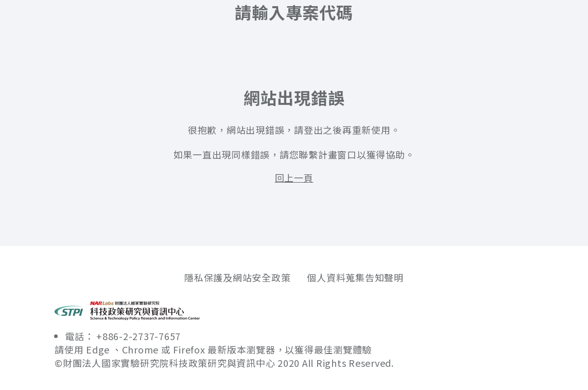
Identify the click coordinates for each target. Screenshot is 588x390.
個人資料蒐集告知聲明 (355, 277)
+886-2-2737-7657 (139, 336)
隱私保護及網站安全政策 (237, 277)
